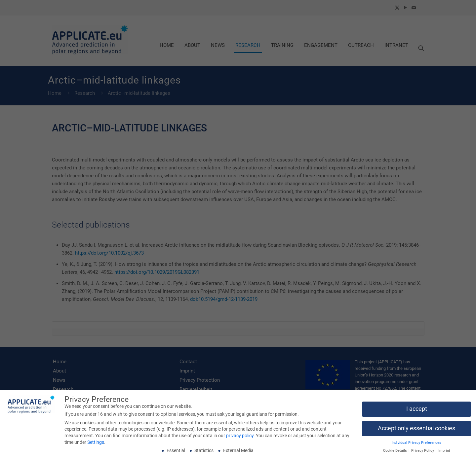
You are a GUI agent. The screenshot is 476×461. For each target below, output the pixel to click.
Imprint (444, 452)
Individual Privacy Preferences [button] (416, 444)
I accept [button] (417, 410)
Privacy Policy (423, 452)
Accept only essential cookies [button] (416, 430)
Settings (96, 443)
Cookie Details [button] (396, 452)
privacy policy (240, 437)
